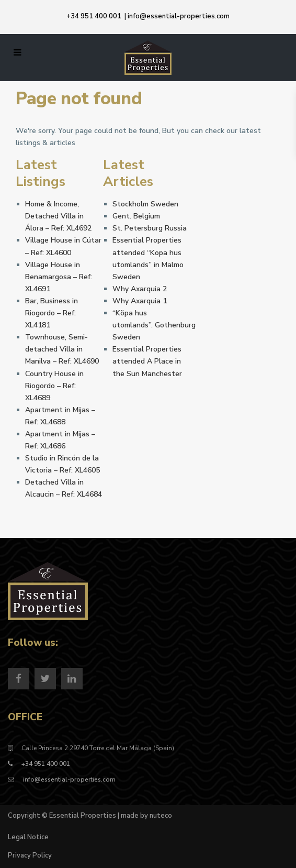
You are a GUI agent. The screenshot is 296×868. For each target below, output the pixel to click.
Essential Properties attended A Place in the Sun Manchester (147, 361)
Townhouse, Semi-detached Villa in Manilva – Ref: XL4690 (62, 349)
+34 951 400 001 (94, 16)
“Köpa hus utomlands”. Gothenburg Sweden (154, 325)
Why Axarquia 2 (140, 289)
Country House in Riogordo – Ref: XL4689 (54, 386)
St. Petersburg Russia (150, 228)
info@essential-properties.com (179, 16)
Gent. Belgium (136, 216)
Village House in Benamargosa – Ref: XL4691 (59, 277)
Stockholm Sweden (145, 204)
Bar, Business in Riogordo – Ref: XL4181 (52, 313)
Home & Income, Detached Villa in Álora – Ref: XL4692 (58, 216)
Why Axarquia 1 (140, 301)
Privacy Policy (30, 855)
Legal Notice (28, 837)
